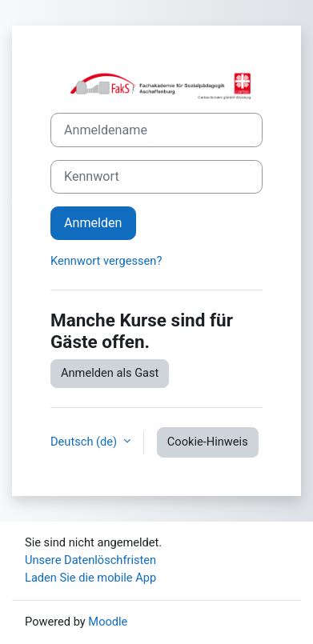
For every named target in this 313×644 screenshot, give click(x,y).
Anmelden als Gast (110, 373)
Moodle (108, 622)
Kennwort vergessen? (106, 261)
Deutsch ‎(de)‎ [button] (85, 442)
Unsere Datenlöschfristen (90, 560)
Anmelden (93, 223)
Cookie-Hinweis (208, 442)
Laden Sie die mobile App (90, 578)
